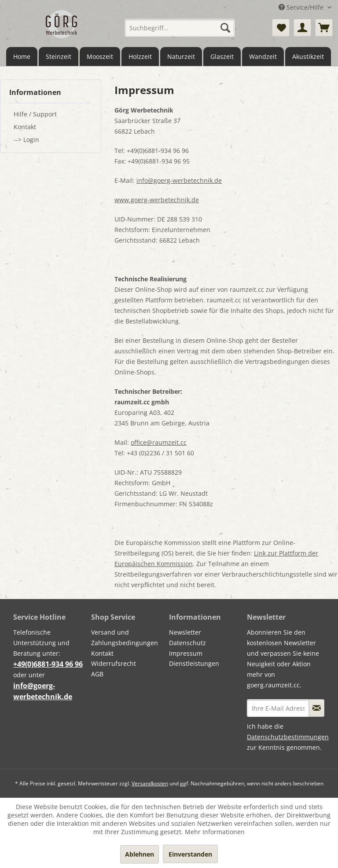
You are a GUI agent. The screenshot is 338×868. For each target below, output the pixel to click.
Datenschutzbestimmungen (288, 737)
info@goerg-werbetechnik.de (179, 180)
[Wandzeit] (263, 56)
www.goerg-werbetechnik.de (157, 200)
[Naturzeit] (181, 56)
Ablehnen (140, 854)
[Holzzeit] (140, 56)
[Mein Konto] (302, 28)
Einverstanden (190, 854)
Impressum (186, 653)
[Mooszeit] (100, 56)
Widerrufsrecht (114, 663)
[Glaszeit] (222, 56)
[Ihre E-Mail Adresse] (278, 708)
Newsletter (185, 632)
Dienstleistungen (194, 663)
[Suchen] (225, 28)
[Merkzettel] (281, 28)
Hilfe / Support (35, 114)
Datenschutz (187, 643)
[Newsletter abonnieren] (317, 708)
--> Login (26, 140)
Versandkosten (150, 783)
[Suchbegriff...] (180, 28)
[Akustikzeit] (308, 56)
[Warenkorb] (324, 28)
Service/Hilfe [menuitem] (302, 7)
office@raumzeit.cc (159, 442)
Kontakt (25, 127)
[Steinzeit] (59, 56)
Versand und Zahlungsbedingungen (125, 637)
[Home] (22, 56)
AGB (97, 674)
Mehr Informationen (215, 832)
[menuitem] (180, 28)
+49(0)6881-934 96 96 (48, 664)
